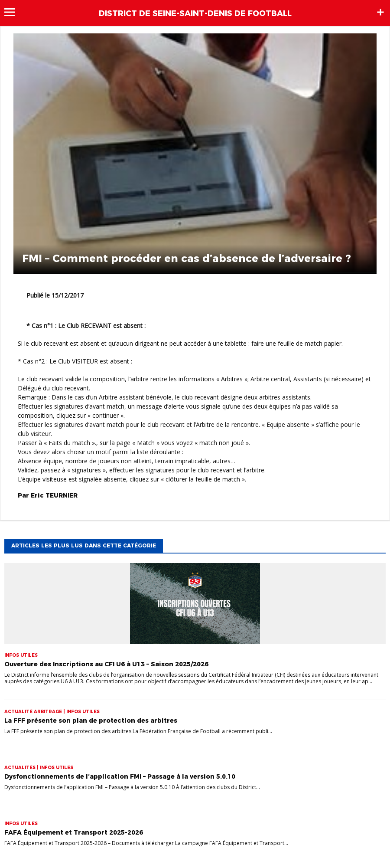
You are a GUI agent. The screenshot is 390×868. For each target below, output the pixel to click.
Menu (14, 12)
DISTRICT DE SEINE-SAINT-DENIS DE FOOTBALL (195, 13)
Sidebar (380, 12)
